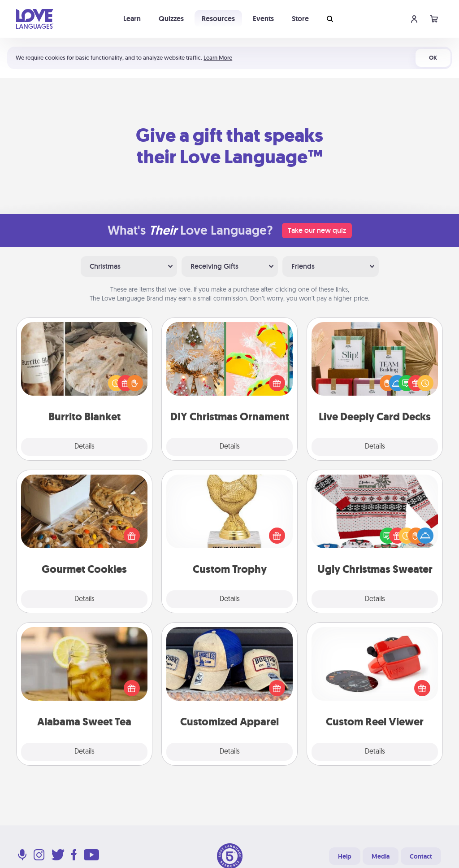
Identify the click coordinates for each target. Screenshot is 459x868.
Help (345, 856)
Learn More (218, 58)
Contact (421, 856)
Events (263, 19)
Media (381, 856)
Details (84, 447)
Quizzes (171, 19)
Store (300, 19)
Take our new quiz (317, 230)
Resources (218, 19)
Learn (132, 19)
